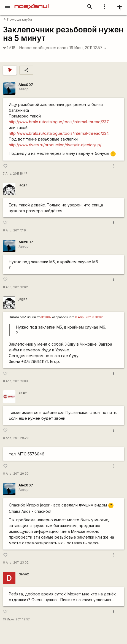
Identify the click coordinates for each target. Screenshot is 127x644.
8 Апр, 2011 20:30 (16, 474)
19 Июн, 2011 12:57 (88, 48)
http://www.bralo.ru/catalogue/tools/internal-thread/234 (59, 133)
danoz (63, 48)
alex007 (46, 317)
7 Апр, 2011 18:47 (15, 174)
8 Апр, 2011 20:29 (16, 438)
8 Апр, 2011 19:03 (15, 381)
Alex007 (26, 85)
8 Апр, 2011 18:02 (15, 287)
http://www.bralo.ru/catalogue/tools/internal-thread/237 (59, 122)
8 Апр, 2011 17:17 (15, 230)
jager (23, 185)
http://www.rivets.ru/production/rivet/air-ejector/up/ (55, 145)
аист (23, 393)
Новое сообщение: (38, 48)
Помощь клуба (18, 19)
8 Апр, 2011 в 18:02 (89, 317)
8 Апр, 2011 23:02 (16, 563)
